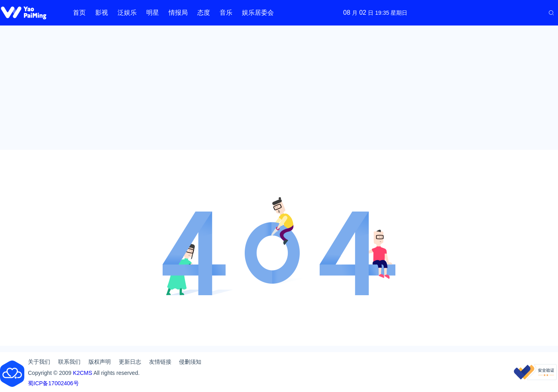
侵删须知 (190, 362)
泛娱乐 (127, 13)
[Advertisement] (279, 88)
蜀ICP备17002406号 (53, 383)
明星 (153, 13)
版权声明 (100, 362)
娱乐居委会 (258, 13)
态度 (204, 13)
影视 (102, 13)
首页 (79, 13)
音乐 (226, 13)
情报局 (178, 13)
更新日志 (130, 362)
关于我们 (39, 362)
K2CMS (83, 373)
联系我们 (69, 362)
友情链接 (160, 362)
